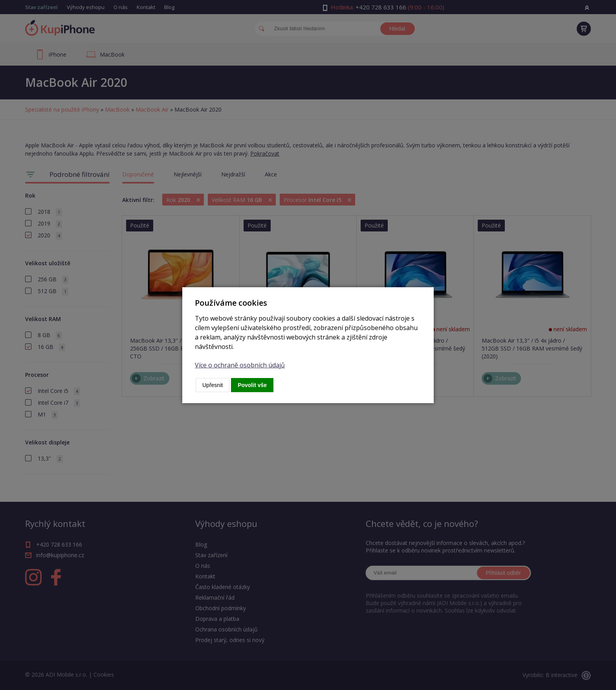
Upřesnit (213, 385)
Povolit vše (252, 385)
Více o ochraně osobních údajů (240, 365)
